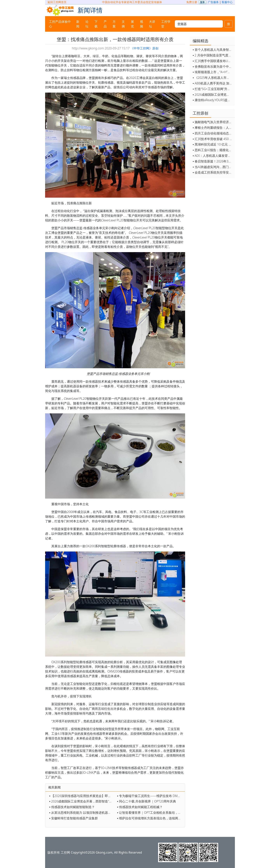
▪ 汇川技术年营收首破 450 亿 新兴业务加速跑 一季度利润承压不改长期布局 (213, 139)
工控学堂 (166, 24)
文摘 (123, 24)
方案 (114, 24)
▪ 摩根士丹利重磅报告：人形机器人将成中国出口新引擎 (213, 128)
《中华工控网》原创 (144, 48)
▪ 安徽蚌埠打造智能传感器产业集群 (73, 818)
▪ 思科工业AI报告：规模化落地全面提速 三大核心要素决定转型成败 (213, 150)
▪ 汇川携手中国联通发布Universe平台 (213, 61)
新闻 (78, 24)
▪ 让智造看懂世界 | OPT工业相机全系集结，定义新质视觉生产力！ (150, 813)
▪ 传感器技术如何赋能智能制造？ (72, 807)
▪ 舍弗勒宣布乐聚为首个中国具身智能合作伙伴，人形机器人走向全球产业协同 (213, 67)
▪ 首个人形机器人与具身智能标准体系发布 (213, 50)
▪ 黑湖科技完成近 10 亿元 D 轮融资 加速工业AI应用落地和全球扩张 (213, 144)
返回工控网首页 (57, 2)
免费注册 (192, 2)
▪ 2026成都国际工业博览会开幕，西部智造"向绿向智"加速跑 (82, 801)
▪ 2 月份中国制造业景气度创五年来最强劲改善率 (213, 55)
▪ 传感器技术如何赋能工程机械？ (140, 807)
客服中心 (227, 2)
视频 (142, 24)
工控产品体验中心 (60, 24)
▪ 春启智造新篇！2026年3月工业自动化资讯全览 (213, 161)
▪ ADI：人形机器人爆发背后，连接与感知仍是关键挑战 (213, 156)
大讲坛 (152, 24)
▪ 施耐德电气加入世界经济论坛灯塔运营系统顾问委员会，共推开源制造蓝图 (213, 122)
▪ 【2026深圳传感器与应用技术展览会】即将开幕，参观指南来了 (82, 796)
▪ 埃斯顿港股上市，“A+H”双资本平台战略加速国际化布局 (213, 72)
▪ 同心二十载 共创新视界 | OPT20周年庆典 (147, 801)
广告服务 (213, 2)
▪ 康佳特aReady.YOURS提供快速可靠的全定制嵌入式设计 (213, 100)
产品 (105, 24)
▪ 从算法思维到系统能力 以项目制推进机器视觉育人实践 (82, 813)
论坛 (87, 24)
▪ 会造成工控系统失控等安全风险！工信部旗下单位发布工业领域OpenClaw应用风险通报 (213, 172)
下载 (96, 24)
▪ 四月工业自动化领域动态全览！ (213, 133)
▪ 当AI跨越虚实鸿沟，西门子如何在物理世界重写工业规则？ (213, 167)
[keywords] (199, 24)
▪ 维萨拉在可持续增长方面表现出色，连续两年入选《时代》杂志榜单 (150, 818)
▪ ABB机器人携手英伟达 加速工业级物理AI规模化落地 (213, 83)
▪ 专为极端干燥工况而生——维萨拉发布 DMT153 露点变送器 (150, 796)
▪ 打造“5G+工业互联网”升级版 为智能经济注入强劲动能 (213, 89)
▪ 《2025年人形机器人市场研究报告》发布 (213, 78)
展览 (132, 24)
